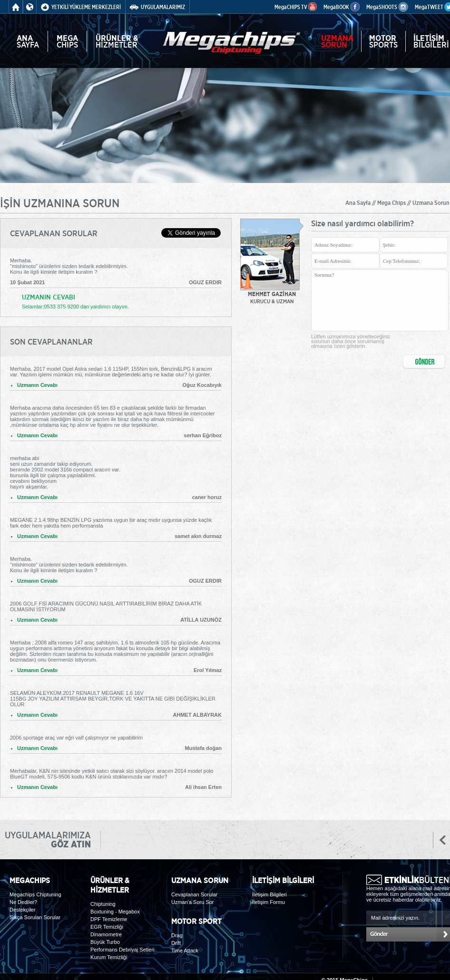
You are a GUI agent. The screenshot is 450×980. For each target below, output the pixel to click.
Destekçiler (22, 910)
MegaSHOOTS (387, 7)
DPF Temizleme (109, 919)
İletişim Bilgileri (269, 894)
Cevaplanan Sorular (194, 894)
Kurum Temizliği (109, 957)
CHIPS (67, 41)
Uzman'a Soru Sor (193, 902)
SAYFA (28, 41)
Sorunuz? (380, 300)
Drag (177, 935)
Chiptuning (103, 904)
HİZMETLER (117, 41)
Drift (176, 943)
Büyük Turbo (105, 942)
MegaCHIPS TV (296, 7)
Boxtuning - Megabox (115, 912)
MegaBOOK (342, 7)
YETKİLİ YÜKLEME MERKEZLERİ (81, 7)
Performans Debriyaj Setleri (122, 950)
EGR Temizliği (107, 927)
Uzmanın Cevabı (37, 385)
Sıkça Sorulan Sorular (35, 917)
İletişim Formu (269, 902)
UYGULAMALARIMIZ (157, 7)
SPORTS (383, 41)
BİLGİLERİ (431, 41)
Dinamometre (106, 934)
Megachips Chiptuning (35, 894)
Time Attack (185, 951)
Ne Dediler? (23, 902)
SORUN (337, 41)
